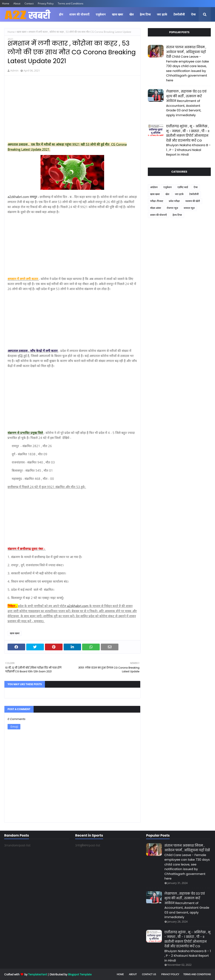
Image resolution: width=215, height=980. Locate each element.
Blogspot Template (80, 974)
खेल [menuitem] (131, 14)
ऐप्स (196, 187)
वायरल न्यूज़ (189, 208)
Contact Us (149, 974)
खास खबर (22, 32)
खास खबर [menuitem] (117, 14)
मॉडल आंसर (156, 208)
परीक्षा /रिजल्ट (157, 201)
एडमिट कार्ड (183, 187)
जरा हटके (179, 194)
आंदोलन (154, 187)
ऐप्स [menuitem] (193, 14)
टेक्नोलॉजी (194, 194)
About (17, 3)
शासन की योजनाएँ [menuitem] (79, 14)
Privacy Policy (46, 3)
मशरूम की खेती (193, 201)
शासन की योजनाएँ (159, 215)
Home (6, 3)
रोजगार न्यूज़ (172, 208)
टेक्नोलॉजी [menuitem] (179, 14)
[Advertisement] (72, 109)
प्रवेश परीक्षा (174, 201)
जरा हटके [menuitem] (162, 14)
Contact (29, 3)
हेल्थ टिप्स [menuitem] (145, 14)
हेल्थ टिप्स (177, 215)
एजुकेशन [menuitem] (101, 14)
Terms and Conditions (71, 3)
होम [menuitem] (61, 14)
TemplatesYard (37, 974)
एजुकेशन (168, 187)
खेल (167, 194)
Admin (14, 70)
